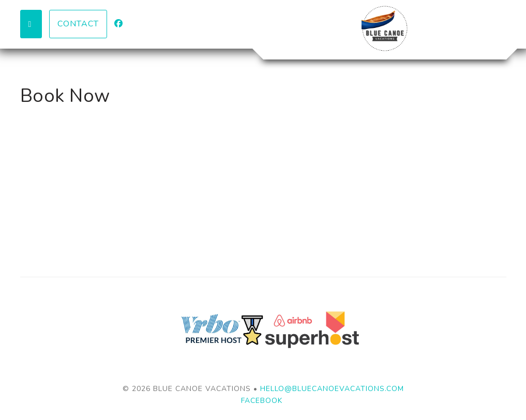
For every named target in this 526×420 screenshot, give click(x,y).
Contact (78, 24)
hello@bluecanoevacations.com (332, 389)
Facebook (262, 401)
